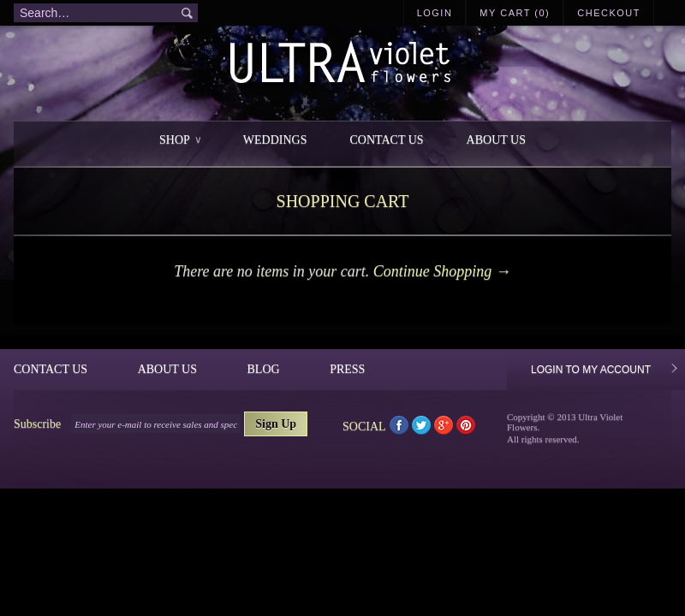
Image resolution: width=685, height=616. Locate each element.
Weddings (275, 140)
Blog (264, 369)
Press (347, 369)
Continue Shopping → (442, 271)
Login (435, 13)
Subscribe (37, 424)
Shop (180, 140)
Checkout (609, 13)
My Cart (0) (515, 13)
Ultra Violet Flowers (343, 65)
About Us (496, 140)
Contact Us (386, 140)
